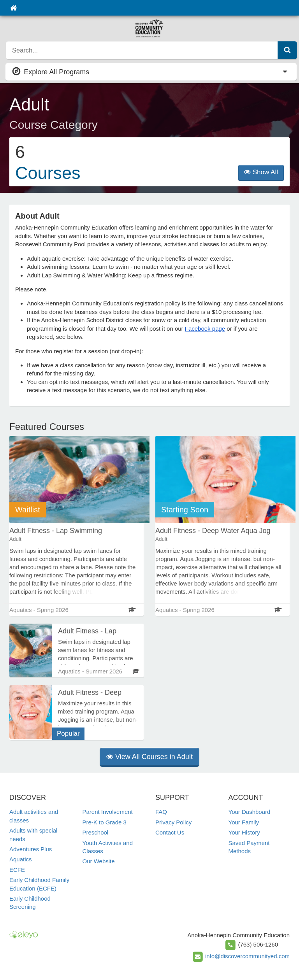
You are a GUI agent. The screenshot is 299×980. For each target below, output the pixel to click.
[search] (142, 50)
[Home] (13, 8)
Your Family (244, 822)
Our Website (99, 861)
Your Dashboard (250, 812)
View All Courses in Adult (149, 757)
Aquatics (21, 859)
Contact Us (170, 832)
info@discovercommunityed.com (247, 956)
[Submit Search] (287, 50)
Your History (244, 832)
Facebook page (205, 329)
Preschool (96, 832)
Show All (261, 172)
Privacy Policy (173, 822)
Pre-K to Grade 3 (105, 822)
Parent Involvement (108, 812)
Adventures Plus (31, 849)
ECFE (17, 870)
